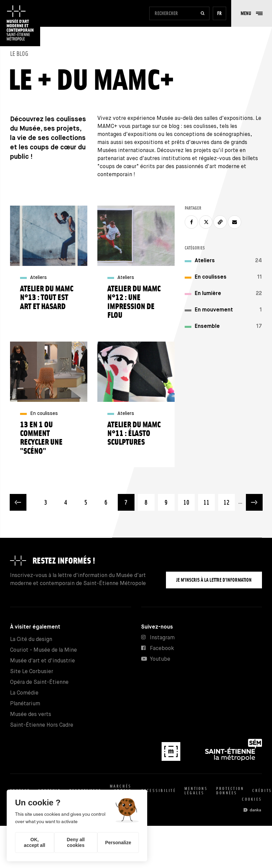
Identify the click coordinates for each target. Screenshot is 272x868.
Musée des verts (31, 714)
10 (189, 500)
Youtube (160, 659)
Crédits (262, 790)
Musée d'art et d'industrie (42, 661)
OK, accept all (34, 842)
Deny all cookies (76, 842)
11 (209, 500)
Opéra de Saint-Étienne (39, 682)
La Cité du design (31, 639)
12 (229, 500)
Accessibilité (159, 790)
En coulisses (211, 277)
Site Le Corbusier (32, 672)
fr (219, 13)
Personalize (118, 843)
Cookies (252, 799)
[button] (252, 13)
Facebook (162, 648)
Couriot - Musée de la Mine (43, 650)
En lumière (208, 294)
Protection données (230, 791)
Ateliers (205, 261)
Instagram (162, 638)
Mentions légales (196, 791)
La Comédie (24, 693)
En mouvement (214, 310)
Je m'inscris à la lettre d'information (214, 580)
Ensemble (207, 326)
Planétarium (25, 704)
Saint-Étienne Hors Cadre (42, 725)
